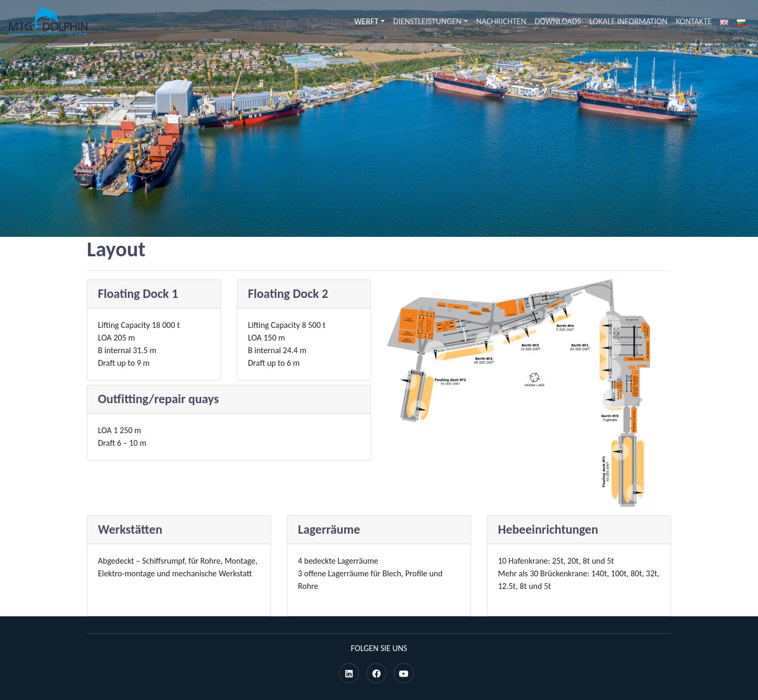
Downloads (558, 21)
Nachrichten (501, 21)
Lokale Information (629, 21)
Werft (366, 21)
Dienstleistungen (427, 21)
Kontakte (694, 21)
